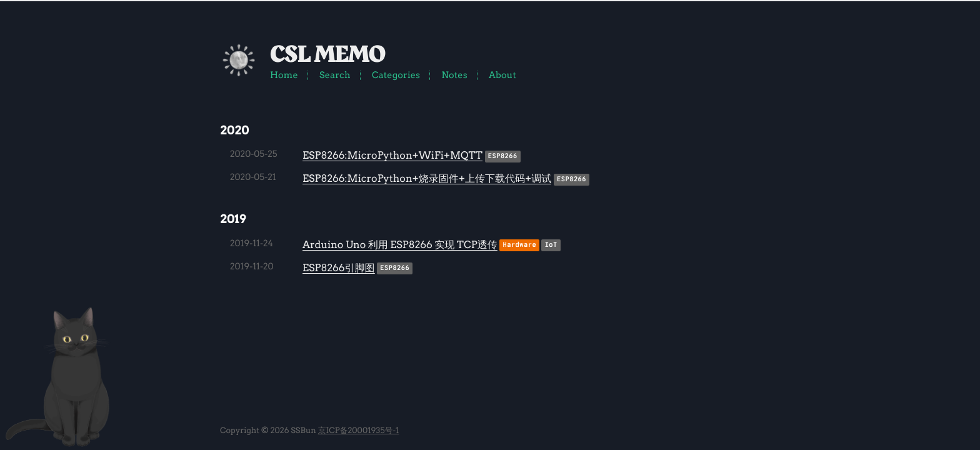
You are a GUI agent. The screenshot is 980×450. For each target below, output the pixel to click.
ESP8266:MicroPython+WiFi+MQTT (392, 155)
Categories (396, 75)
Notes (454, 75)
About (502, 75)
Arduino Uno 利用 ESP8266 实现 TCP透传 (400, 245)
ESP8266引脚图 (339, 268)
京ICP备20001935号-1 (359, 431)
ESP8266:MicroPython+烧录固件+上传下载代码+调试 (427, 178)
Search (335, 75)
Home (284, 75)
